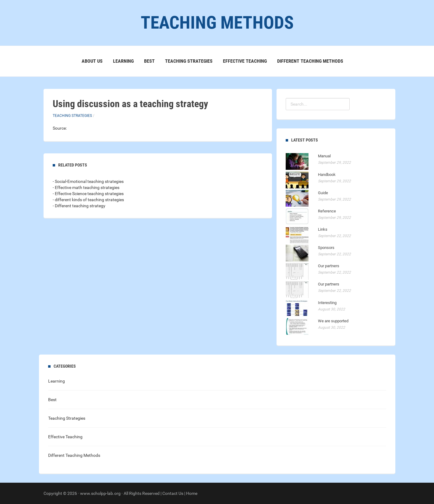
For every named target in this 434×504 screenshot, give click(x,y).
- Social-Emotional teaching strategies (88, 181)
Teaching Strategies (189, 61)
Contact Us (173, 493)
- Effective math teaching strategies (86, 187)
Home (192, 493)
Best (149, 61)
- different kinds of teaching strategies (88, 200)
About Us (92, 61)
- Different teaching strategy (79, 206)
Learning (123, 61)
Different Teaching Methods (310, 61)
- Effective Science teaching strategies (88, 194)
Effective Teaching (245, 61)
